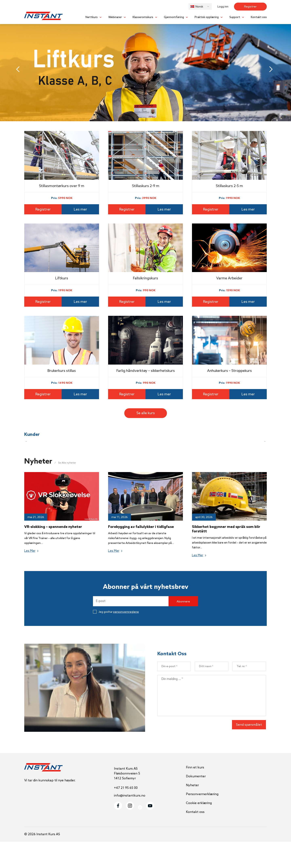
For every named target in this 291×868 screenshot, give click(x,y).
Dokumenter (196, 803)
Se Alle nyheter (67, 489)
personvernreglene (126, 638)
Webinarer (115, 17)
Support (235, 17)
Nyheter (192, 811)
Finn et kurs (195, 794)
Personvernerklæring (202, 820)
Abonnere (183, 628)
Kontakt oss (259, 17)
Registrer (250, 7)
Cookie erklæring (199, 829)
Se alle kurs (146, 413)
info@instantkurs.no (130, 822)
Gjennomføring (174, 17)
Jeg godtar (116, 638)
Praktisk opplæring (207, 17)
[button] (200, 6)
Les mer (80, 210)
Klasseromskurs (143, 17)
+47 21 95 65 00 (126, 814)
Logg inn (223, 7)
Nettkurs (92, 17)
